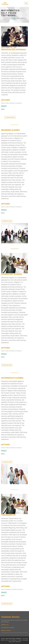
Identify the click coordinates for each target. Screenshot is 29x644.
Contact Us (5, 625)
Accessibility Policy (8, 628)
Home (14, 18)
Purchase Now (10, 117)
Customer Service (10, 617)
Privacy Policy (6, 631)
